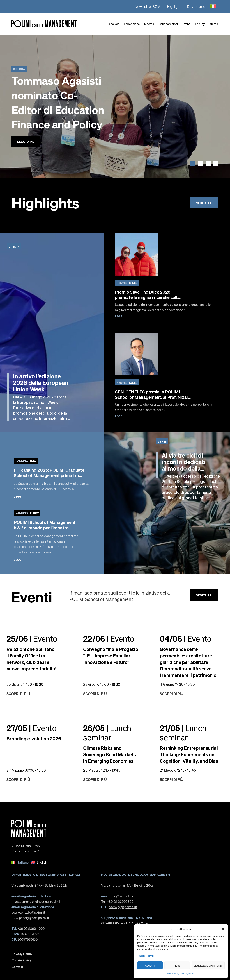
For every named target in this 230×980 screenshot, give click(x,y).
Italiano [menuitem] (23, 862)
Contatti (18, 967)
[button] (223, 929)
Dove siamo (196, 6)
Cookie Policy (172, 974)
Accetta (150, 965)
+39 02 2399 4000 (28, 928)
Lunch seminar (107, 732)
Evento (32, 638)
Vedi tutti (204, 203)
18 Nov (27, 513)
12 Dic (127, 382)
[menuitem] (213, 6)
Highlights (175, 6)
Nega (177, 965)
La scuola (113, 24)
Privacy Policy (188, 974)
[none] (213, 6)
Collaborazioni (168, 24)
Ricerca (149, 24)
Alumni (214, 24)
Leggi (119, 316)
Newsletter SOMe (149, 6)
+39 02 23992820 (117, 901)
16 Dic (127, 283)
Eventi (187, 24)
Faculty (200, 24)
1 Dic (26, 461)
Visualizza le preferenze (208, 965)
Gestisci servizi (147, 956)
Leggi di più (26, 142)
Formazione (132, 24)
